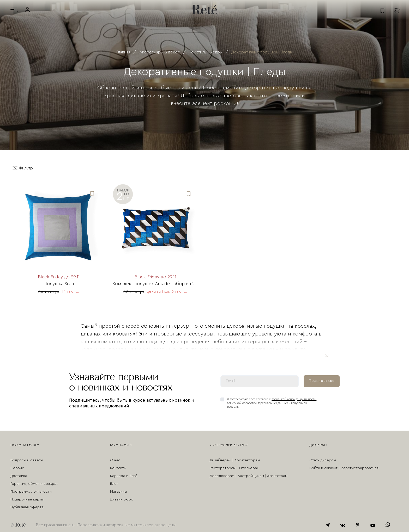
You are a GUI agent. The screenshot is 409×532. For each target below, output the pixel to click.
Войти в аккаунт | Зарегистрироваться (344, 468)
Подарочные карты (27, 499)
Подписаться (322, 381)
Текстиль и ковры (206, 52)
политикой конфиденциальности (294, 399)
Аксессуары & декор (160, 52)
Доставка (19, 476)
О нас (115, 460)
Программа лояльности (31, 492)
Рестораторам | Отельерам (234, 468)
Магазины (118, 492)
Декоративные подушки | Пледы (262, 52)
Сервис (17, 468)
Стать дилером (323, 460)
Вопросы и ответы (27, 460)
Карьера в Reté (124, 476)
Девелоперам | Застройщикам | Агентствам (249, 476)
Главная (123, 52)
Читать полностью (326, 355)
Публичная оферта (27, 507)
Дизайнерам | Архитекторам (235, 460)
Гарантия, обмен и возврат (34, 484)
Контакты (118, 468)
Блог (114, 484)
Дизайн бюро (122, 499)
